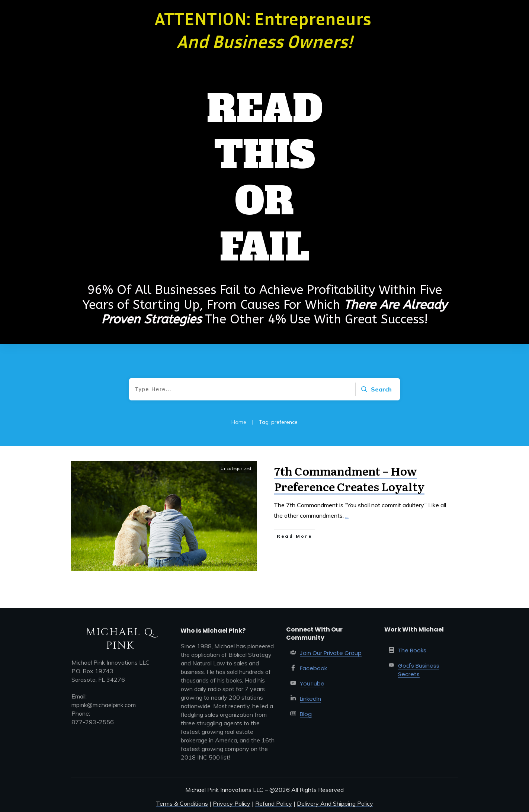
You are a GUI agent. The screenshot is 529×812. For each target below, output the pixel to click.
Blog (306, 714)
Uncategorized (236, 469)
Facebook (313, 668)
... (347, 515)
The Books (412, 650)
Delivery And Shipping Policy (335, 803)
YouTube (312, 683)
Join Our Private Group (331, 653)
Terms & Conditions (182, 803)
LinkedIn (310, 699)
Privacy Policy (232, 803)
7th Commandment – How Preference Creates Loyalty (349, 479)
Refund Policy (274, 803)
